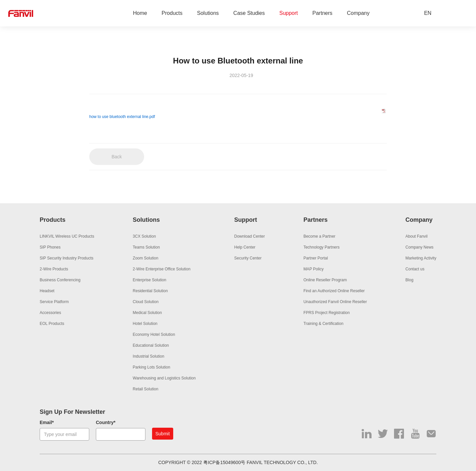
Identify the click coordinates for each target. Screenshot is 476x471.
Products (172, 13)
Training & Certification (323, 324)
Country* (106, 422)
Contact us (415, 269)
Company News (420, 247)
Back (117, 157)
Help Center (245, 247)
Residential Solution (150, 291)
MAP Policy (314, 269)
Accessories (50, 313)
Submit (163, 434)
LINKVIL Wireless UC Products (67, 236)
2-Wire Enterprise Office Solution (162, 269)
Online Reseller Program (325, 280)
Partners (322, 13)
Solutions (208, 13)
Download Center (250, 236)
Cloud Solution (146, 302)
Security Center (248, 258)
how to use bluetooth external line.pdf (122, 117)
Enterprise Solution (150, 280)
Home (140, 13)
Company (358, 13)
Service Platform (54, 302)
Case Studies (249, 13)
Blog (410, 280)
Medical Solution (147, 313)
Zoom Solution (146, 258)
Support (289, 13)
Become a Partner (319, 236)
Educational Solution (151, 345)
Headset (47, 291)
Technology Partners (321, 247)
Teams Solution (146, 247)
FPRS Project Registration (327, 313)
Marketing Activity (421, 258)
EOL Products (52, 324)
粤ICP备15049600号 (224, 462)
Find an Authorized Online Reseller (334, 291)
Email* (47, 422)
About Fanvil (417, 236)
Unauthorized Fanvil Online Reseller (335, 302)
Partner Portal (316, 258)
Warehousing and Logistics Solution (164, 378)
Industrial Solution (149, 356)
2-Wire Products (54, 269)
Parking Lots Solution (152, 367)
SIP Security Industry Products (67, 258)
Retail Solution (146, 389)
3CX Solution (144, 236)
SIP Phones (50, 247)
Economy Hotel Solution (154, 334)
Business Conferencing (60, 280)
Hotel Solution (145, 324)
